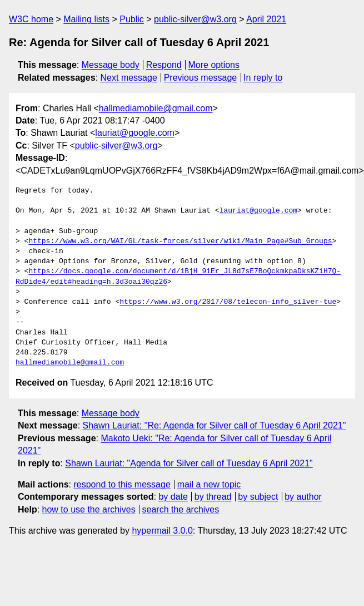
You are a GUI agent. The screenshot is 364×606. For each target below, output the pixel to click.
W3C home (31, 19)
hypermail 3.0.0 (162, 531)
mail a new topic (209, 484)
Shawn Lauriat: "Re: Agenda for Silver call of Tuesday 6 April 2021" (215, 425)
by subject (258, 497)
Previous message (201, 78)
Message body (111, 65)
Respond (164, 65)
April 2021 (266, 19)
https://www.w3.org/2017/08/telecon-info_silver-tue (228, 302)
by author (303, 497)
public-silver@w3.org (195, 19)
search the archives (181, 509)
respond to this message (122, 484)
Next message (129, 78)
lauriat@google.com (135, 133)
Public (132, 19)
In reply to (263, 78)
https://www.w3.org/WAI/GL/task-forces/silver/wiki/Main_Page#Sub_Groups (180, 242)
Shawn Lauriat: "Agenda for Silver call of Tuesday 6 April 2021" (189, 463)
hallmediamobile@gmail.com (156, 108)
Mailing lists (86, 19)
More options (214, 65)
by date (173, 497)
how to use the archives (89, 509)
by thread (213, 497)
